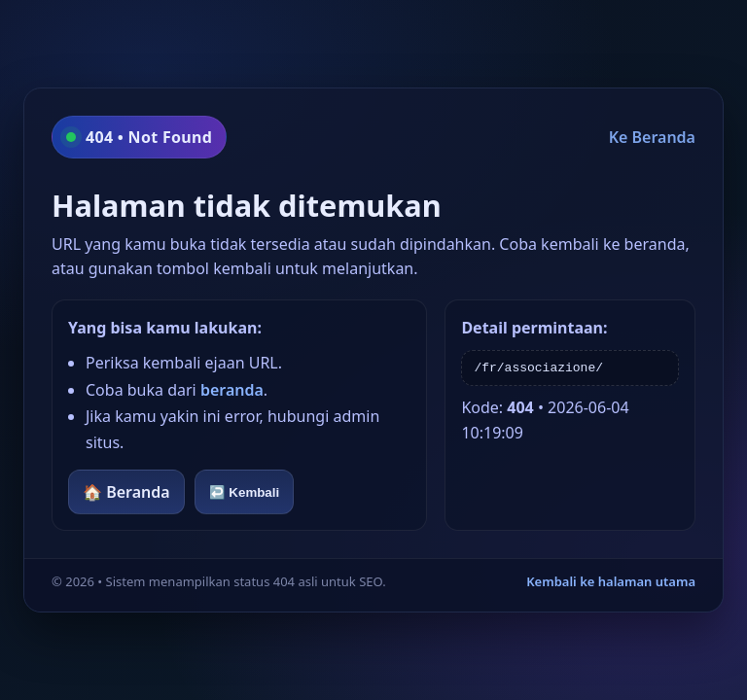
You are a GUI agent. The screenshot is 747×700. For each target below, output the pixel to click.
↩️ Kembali (245, 492)
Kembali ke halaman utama (611, 581)
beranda (232, 390)
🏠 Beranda (126, 492)
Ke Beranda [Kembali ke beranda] (652, 137)
